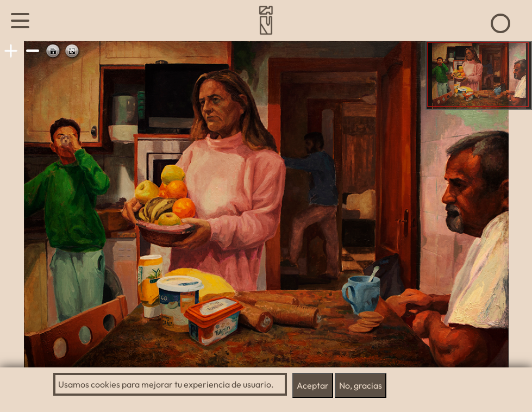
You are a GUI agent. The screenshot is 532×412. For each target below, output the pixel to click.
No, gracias (361, 385)
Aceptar (313, 385)
